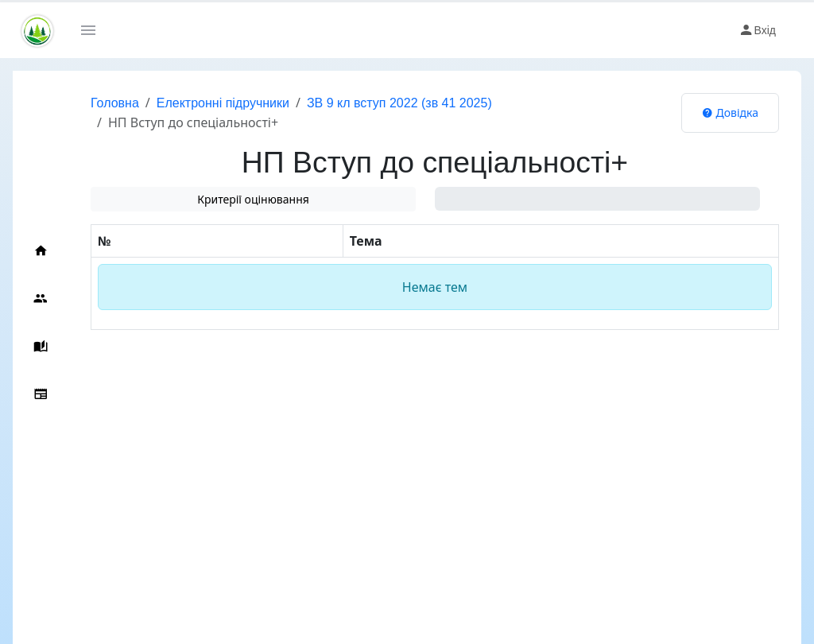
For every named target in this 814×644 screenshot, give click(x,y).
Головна (115, 103)
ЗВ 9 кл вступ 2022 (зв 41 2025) (399, 103)
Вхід (757, 30)
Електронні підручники (223, 103)
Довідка (730, 113)
